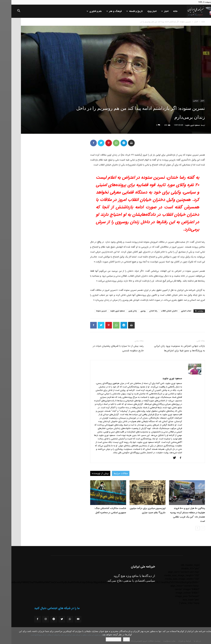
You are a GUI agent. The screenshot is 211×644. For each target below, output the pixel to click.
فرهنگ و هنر (103, 11)
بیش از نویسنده (89, 473)
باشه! (115, 639)
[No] (207, 636)
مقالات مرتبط (109, 473)
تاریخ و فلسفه (123, 11)
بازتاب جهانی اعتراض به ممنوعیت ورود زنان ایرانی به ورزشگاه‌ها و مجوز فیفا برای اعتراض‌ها (168, 348)
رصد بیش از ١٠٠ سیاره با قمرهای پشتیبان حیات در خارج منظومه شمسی (107, 348)
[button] (7, 11)
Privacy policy (102, 639)
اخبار (154, 11)
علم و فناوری (83, 11)
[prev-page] (191, 528)
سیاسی (184, 101)
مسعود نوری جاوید (181, 125)
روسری (132, 311)
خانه (164, 11)
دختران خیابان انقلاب (158, 311)
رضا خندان (142, 311)
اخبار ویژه (141, 11)
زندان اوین (121, 311)
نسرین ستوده (90, 311)
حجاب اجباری (175, 311)
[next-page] (186, 528)
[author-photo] (183, 374)
